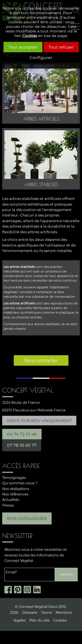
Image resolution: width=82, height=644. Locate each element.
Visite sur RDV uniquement (39, 421)
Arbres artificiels (41, 119)
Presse (8, 505)
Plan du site (39, 620)
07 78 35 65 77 (22, 445)
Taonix (46, 613)
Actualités (11, 500)
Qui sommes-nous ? (20, 483)
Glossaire (30, 613)
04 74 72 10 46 (22, 434)
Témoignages (14, 478)
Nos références (15, 494)
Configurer (41, 57)
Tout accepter (23, 47)
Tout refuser (61, 47)
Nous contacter (41, 360)
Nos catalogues (27, 518)
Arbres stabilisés (41, 185)
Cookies (30, 36)
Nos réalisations (16, 489)
